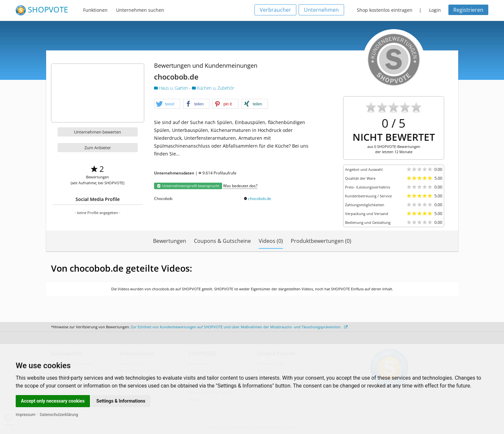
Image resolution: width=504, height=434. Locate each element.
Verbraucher (275, 10)
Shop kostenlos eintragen (385, 10)
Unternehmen (321, 10)
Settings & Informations (121, 401)
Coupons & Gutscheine (222, 241)
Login (435, 10)
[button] (167, 104)
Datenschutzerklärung (59, 415)
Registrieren (468, 10)
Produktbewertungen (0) (321, 241)
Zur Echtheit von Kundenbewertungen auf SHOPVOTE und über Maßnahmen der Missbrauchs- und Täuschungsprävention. (239, 327)
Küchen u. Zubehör (213, 88)
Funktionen (95, 10)
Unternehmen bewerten (97, 132)
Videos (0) (271, 241)
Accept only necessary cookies (53, 401)
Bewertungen (170, 241)
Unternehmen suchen (140, 10)
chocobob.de (260, 199)
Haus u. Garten (172, 88)
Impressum (26, 415)
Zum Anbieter (98, 148)
